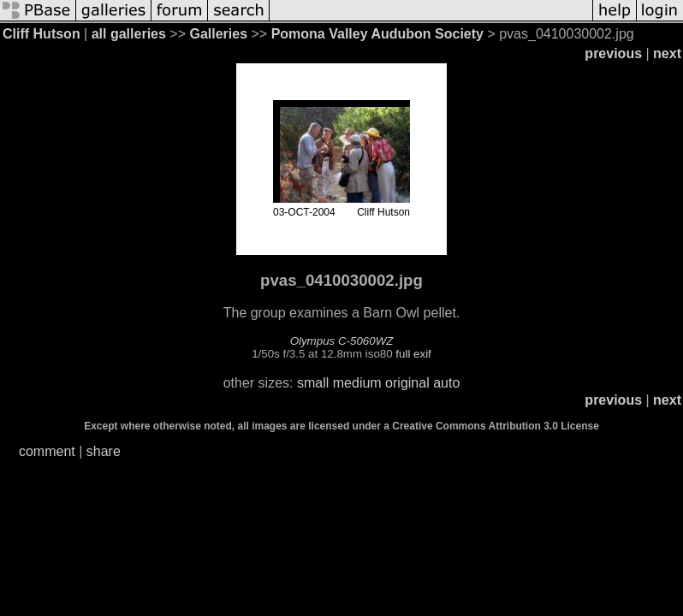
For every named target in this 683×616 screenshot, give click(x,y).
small (313, 383)
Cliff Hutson (42, 34)
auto (446, 383)
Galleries (218, 34)
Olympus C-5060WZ (342, 341)
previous (613, 53)
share (104, 451)
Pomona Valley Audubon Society (377, 34)
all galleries (129, 34)
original (407, 383)
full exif (413, 354)
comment (47, 451)
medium (357, 383)
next (667, 53)
